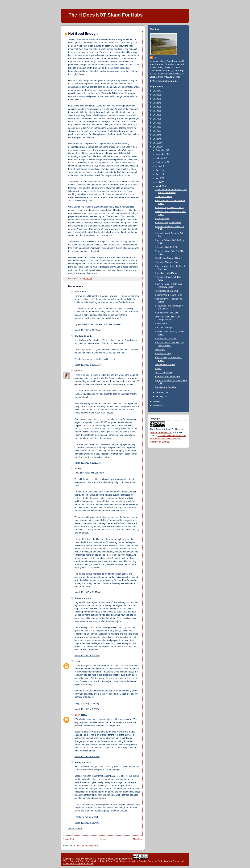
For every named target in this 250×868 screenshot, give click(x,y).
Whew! (158, 369)
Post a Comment (74, 829)
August (159, 166)
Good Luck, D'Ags (163, 372)
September (161, 162)
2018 (156, 115)
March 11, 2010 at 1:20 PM (87, 655)
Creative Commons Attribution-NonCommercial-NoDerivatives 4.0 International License (168, 439)
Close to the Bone (163, 197)
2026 (156, 91)
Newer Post (68, 839)
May (158, 178)
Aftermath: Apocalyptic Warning (170, 208)
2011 (156, 143)
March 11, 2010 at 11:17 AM (87, 592)
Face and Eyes (162, 218)
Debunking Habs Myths (166, 273)
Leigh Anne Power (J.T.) (161, 432)
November (161, 154)
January (160, 396)
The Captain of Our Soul (166, 291)
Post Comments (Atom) (87, 846)
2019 (156, 111)
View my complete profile (165, 81)
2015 (156, 127)
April (158, 182)
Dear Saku (160, 350)
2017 (156, 119)
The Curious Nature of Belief (168, 258)
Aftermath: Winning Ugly (166, 313)
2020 (156, 107)
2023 (156, 99)
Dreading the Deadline (165, 387)
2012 (156, 139)
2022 (156, 103)
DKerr (77, 715)
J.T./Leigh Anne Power (109, 861)
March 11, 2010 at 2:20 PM (87, 756)
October (160, 158)
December (161, 150)
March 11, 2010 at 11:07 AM (87, 365)
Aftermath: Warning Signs (167, 262)
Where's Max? (162, 324)
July (158, 170)
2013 (156, 135)
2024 (156, 95)
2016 (156, 123)
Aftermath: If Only (163, 354)
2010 (156, 147)
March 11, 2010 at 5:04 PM (87, 823)
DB (76, 371)
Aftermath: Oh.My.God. (166, 339)
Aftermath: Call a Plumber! (167, 376)
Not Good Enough (83, 34)
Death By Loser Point (165, 365)
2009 (156, 401)
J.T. (155, 58)
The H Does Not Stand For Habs (165, 429)
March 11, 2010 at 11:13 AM (87, 463)
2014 (156, 131)
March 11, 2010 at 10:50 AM (87, 330)
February (160, 392)
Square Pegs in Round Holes (169, 295)
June (158, 174)
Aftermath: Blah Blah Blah (167, 247)
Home (103, 839)
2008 (156, 405)
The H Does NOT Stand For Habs (106, 15)
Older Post (138, 839)
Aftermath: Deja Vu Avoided (168, 222)
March (159, 186)
